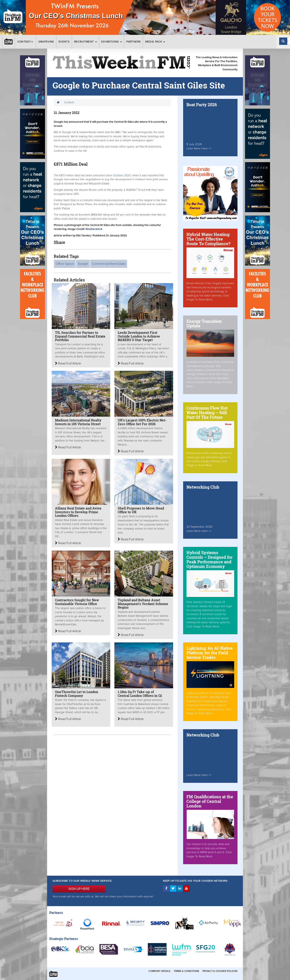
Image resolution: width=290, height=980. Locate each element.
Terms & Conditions (186, 971)
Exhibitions (112, 42)
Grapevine (46, 42)
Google (83, 264)
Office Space (65, 264)
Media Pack (155, 42)
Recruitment (86, 42)
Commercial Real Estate (109, 264)
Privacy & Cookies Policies (220, 971)
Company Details (159, 971)
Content (26, 42)
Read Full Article (68, 363)
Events (64, 42)
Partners (133, 42)
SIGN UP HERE (79, 889)
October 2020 (121, 175)
